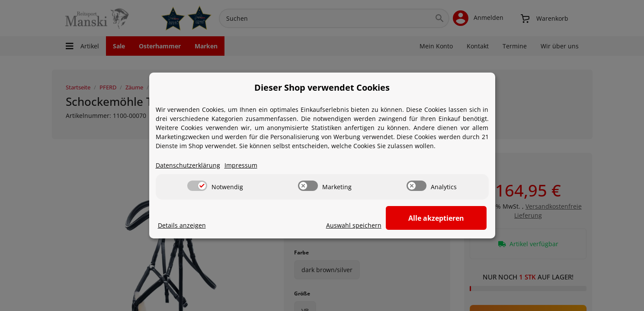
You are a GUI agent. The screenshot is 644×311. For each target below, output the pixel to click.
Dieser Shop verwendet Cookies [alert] (322, 87)
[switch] (197, 186)
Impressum (241, 166)
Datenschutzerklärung (188, 166)
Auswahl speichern (368, 226)
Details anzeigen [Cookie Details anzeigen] (182, 226)
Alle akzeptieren (443, 218)
